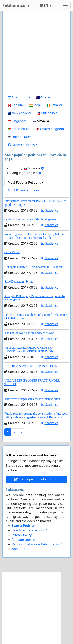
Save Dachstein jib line (19, 281)
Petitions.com (16, 5)
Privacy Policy (22, 535)
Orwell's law (12, 252)
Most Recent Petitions (24, 190)
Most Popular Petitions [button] (24, 182)
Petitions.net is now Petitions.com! (37, 544)
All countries (19, 97)
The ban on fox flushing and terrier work (30, 333)
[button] (22, 145)
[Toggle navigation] (65, 5)
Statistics (50, 210)
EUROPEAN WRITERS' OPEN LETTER (31, 366)
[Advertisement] (36, 54)
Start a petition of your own (36, 479)
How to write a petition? (29, 530)
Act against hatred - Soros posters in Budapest (33, 267)
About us (18, 549)
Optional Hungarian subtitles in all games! (31, 219)
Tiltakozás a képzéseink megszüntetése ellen (32, 399)
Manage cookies (24, 540)
